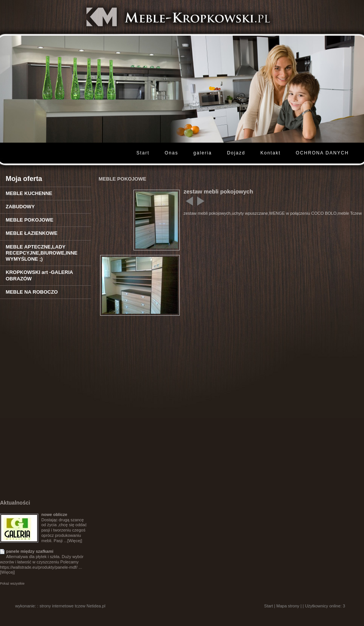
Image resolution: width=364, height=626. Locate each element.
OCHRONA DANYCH (322, 153)
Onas (171, 153)
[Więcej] (75, 541)
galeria (203, 153)
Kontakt (271, 153)
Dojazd (236, 153)
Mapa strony (288, 606)
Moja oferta (24, 179)
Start (143, 153)
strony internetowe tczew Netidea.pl (72, 606)
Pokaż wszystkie (12, 584)
